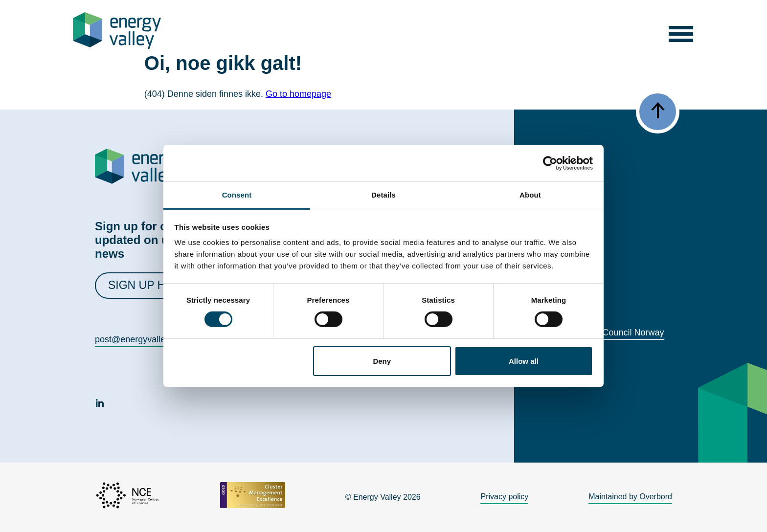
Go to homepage (298, 94)
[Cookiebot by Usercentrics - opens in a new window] (550, 163)
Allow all (524, 361)
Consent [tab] (237, 195)
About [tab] (530, 195)
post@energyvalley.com (142, 339)
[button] (681, 31)
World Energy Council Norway (606, 332)
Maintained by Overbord (630, 497)
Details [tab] (383, 195)
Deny (382, 361)
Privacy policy (504, 497)
